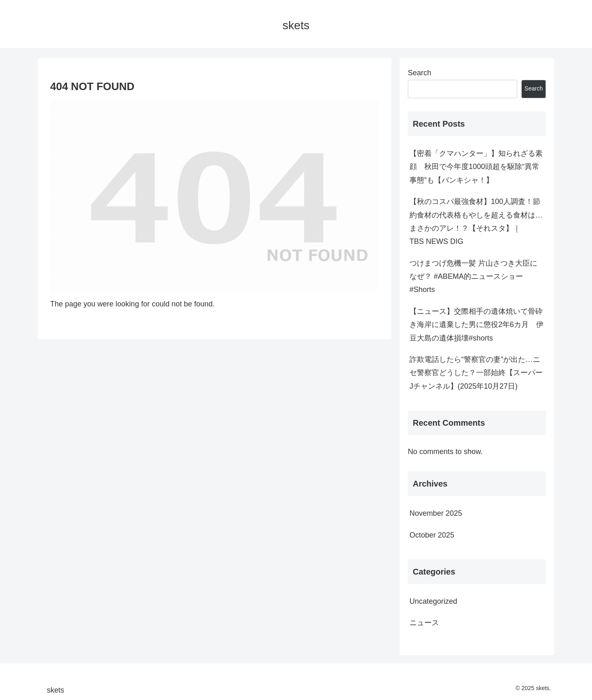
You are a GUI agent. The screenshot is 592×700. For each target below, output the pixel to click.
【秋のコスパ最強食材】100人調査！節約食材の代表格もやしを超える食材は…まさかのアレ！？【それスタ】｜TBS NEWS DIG (476, 221)
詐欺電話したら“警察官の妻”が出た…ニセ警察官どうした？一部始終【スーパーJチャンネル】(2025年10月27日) (476, 373)
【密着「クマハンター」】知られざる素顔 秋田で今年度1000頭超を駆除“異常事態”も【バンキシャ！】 (476, 167)
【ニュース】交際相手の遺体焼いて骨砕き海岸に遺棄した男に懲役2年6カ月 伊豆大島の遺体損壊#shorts (476, 325)
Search (420, 73)
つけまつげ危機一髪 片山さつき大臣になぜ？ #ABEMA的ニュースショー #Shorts (473, 277)
